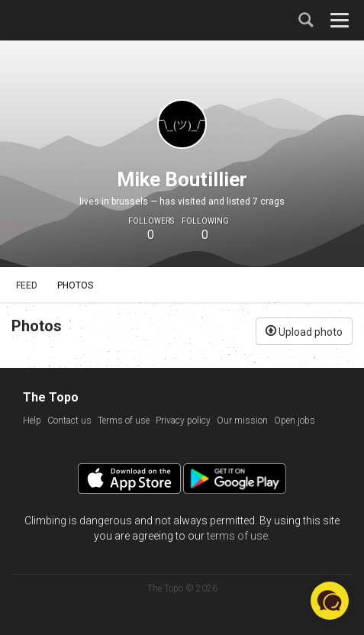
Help (32, 421)
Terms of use (124, 421)
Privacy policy (183, 421)
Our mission (242, 421)
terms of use (237, 536)
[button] (330, 601)
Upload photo (304, 330)
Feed (27, 285)
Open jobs (295, 421)
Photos (75, 285)
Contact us (69, 421)
